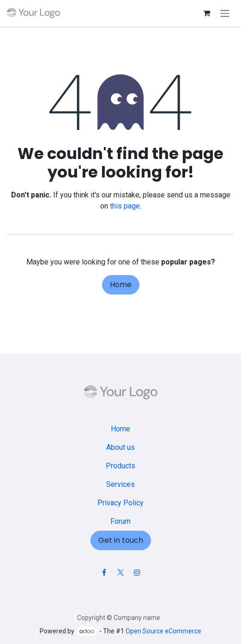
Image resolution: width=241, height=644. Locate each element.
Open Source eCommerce (163, 631)
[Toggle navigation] (225, 13)
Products (120, 466)
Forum (120, 521)
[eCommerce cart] (206, 13)
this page (125, 206)
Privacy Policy (120, 503)
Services (120, 484)
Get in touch (121, 540)
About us (120, 447)
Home (121, 285)
